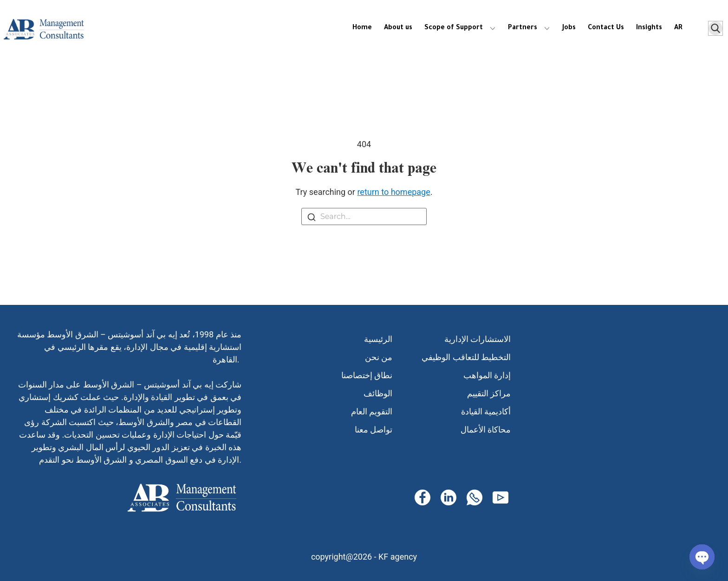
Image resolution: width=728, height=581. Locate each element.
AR (678, 28)
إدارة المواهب (487, 375)
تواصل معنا (374, 429)
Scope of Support (454, 28)
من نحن (379, 357)
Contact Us (606, 28)
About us (398, 28)
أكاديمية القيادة (486, 411)
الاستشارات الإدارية (478, 339)
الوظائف (378, 393)
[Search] (312, 219)
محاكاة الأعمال (486, 429)
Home (362, 28)
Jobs (569, 28)
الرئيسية (378, 339)
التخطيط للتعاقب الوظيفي (466, 357)
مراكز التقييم (489, 393)
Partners (523, 28)
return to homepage (393, 192)
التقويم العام (372, 411)
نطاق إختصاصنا (367, 375)
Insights (649, 28)
